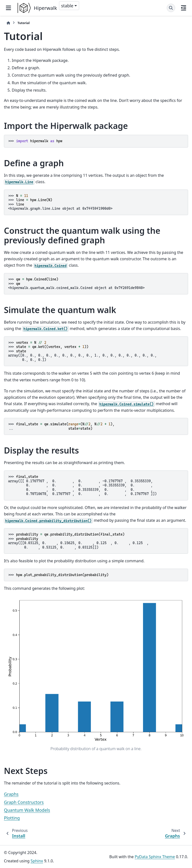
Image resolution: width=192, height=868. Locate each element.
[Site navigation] (8, 8)
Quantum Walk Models (27, 810)
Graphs (11, 794)
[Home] (8, 23)
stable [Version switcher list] (67, 6)
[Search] (171, 8)
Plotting (12, 818)
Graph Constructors (24, 802)
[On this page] (184, 8)
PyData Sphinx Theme (155, 857)
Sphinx (37, 861)
